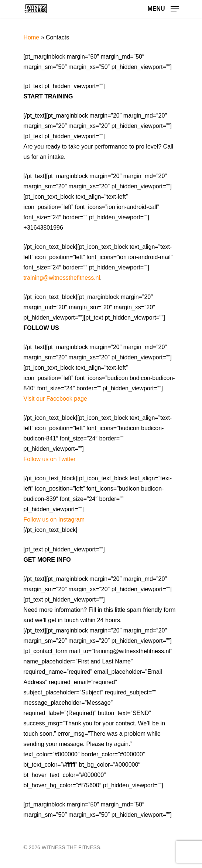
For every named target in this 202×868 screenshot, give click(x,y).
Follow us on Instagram (54, 520)
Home (32, 37)
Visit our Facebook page (55, 399)
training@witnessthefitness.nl (62, 278)
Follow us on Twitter (50, 459)
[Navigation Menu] (163, 8)
